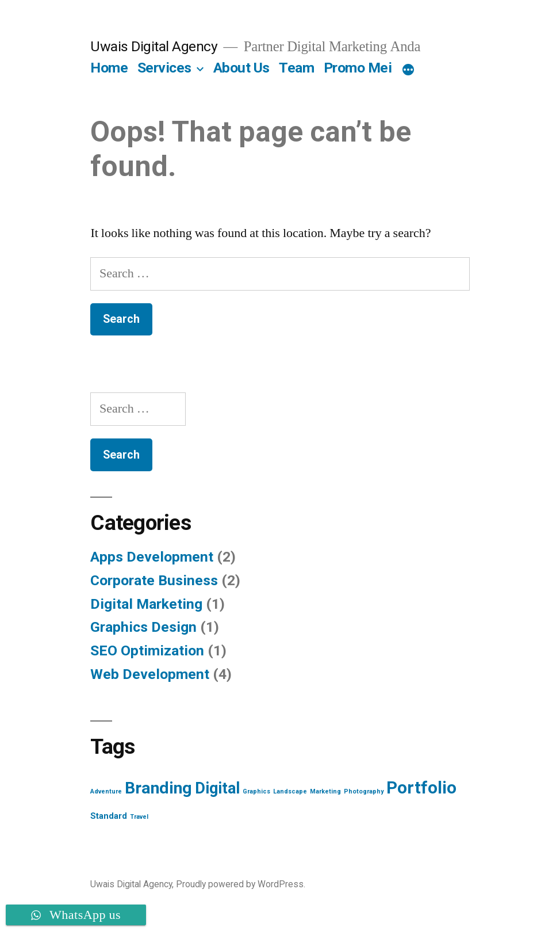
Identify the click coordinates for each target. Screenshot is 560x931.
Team (296, 68)
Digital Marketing (146, 604)
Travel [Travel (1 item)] (139, 817)
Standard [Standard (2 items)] (109, 816)
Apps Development (152, 557)
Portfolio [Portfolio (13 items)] (421, 788)
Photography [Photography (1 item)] (364, 791)
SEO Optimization (147, 650)
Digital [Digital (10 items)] (217, 788)
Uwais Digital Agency (154, 46)
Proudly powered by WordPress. (241, 884)
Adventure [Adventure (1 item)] (106, 791)
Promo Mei (358, 68)
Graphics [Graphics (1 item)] (256, 791)
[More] (408, 70)
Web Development (150, 674)
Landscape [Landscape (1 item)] (290, 791)
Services (164, 68)
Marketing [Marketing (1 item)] (325, 791)
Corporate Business (154, 580)
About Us (241, 68)
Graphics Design (143, 627)
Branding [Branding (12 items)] (158, 788)
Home (109, 68)
